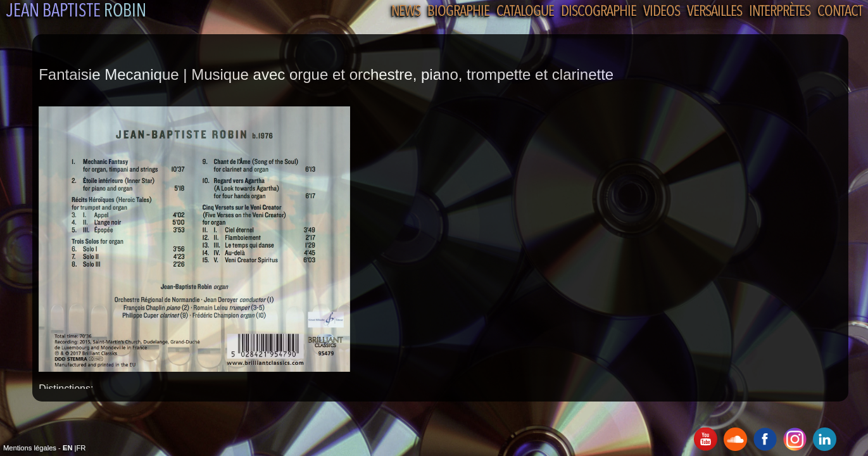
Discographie (599, 12)
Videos (662, 12)
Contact (840, 12)
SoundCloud (735, 439)
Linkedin (825, 439)
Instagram (795, 439)
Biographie (458, 12)
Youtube (706, 439)
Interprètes (780, 12)
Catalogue (525, 12)
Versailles (714, 12)
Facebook (765, 439)
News (406, 12)
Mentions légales (30, 448)
